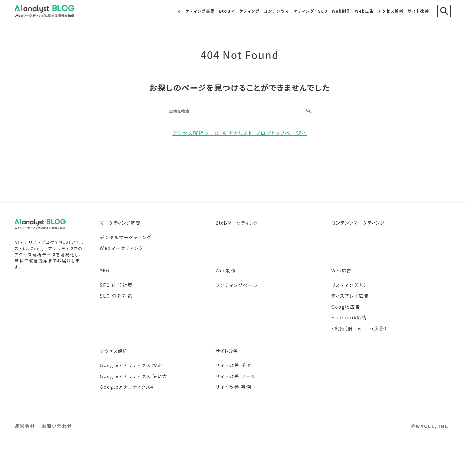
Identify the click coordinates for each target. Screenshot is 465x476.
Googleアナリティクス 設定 (131, 365)
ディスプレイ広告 (350, 296)
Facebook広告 (349, 317)
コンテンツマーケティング (289, 11)
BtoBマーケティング (239, 11)
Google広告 (346, 307)
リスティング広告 (350, 285)
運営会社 (25, 426)
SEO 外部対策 (116, 296)
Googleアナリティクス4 (127, 387)
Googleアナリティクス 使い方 (134, 376)
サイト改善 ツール (236, 376)
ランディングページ (237, 285)
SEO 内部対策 (116, 285)
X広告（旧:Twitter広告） (359, 328)
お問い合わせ (57, 426)
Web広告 (365, 11)
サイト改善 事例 (233, 387)
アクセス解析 (391, 11)
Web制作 (341, 11)
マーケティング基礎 (196, 11)
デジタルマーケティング (126, 237)
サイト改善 (418, 11)
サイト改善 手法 (233, 365)
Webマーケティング (122, 248)
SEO (323, 11)
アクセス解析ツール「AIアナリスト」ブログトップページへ (240, 133)
